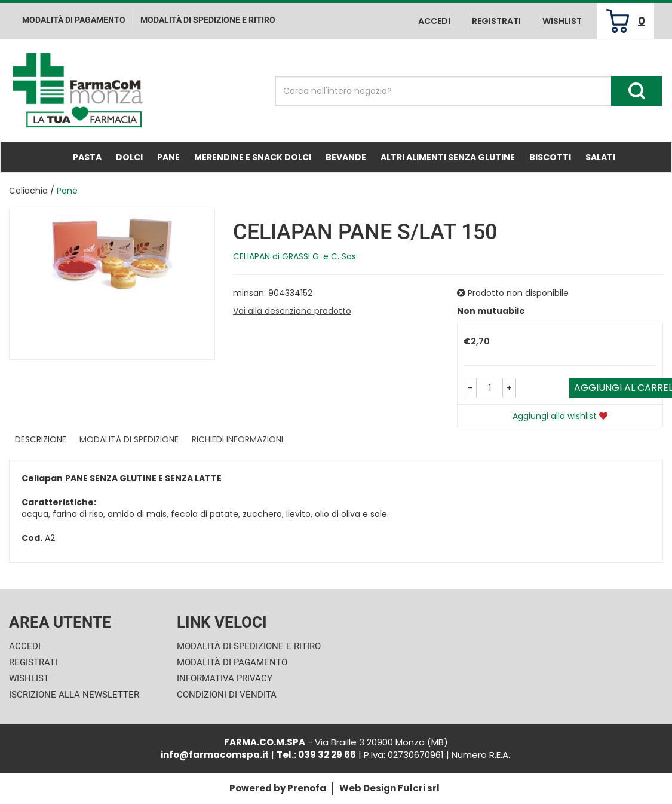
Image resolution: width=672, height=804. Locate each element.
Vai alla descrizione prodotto (292, 311)
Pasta (87, 157)
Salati (600, 157)
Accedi (434, 21)
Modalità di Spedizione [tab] (129, 439)
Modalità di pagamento (74, 20)
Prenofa (307, 788)
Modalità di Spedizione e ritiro (208, 20)
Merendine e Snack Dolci (253, 157)
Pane (168, 157)
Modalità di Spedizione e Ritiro (249, 646)
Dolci (129, 157)
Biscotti (550, 157)
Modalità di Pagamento (232, 662)
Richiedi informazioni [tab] (237, 439)
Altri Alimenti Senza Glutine (448, 157)
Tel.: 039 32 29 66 (316, 755)
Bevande (346, 157)
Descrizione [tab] (41, 439)
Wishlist (562, 21)
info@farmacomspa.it (215, 755)
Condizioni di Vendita (227, 695)
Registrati (496, 21)
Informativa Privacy (225, 678)
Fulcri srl (419, 788)
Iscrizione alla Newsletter (74, 695)
